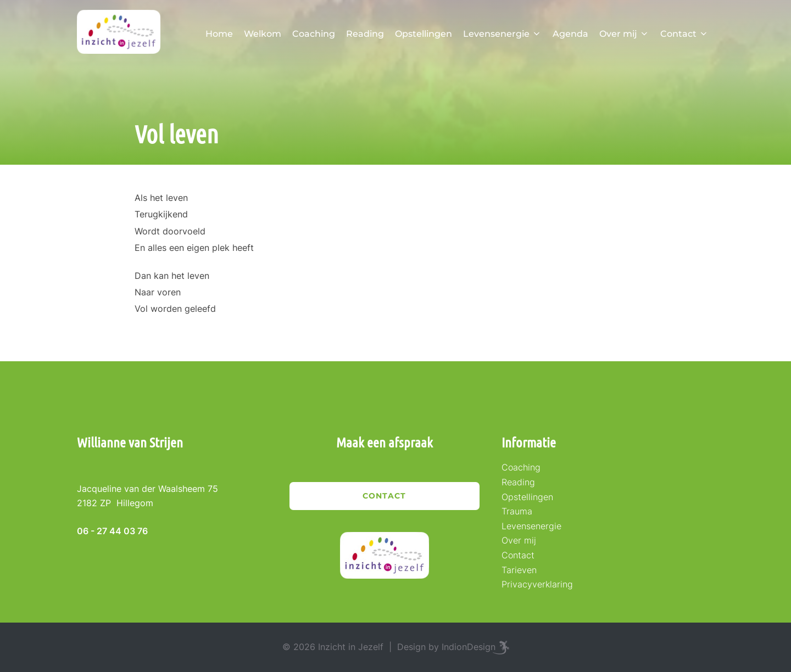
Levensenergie (502, 34)
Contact (684, 34)
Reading (365, 34)
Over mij (624, 34)
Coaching (314, 34)
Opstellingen (424, 34)
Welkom (263, 34)
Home (219, 34)
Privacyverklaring (537, 584)
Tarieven (519, 570)
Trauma (517, 511)
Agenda (570, 34)
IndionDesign (469, 647)
